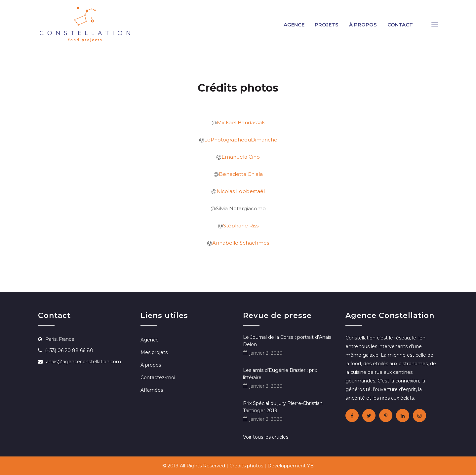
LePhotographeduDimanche (241, 140)
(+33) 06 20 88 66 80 (69, 350)
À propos (363, 25)
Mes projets (154, 352)
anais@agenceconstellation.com (83, 362)
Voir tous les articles (266, 437)
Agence (294, 25)
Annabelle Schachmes (241, 243)
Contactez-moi (158, 377)
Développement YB (291, 466)
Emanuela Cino (241, 157)
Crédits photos (246, 466)
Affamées (152, 390)
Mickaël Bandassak (241, 122)
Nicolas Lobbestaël (241, 191)
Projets (327, 25)
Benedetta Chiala (241, 174)
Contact (400, 25)
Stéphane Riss (241, 226)
